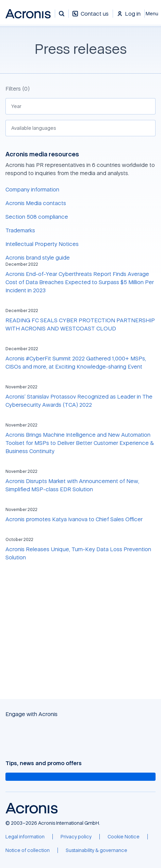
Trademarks (20, 230)
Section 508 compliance (37, 217)
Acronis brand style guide (38, 258)
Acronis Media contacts (36, 203)
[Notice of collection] (28, 850)
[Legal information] (25, 837)
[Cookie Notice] (124, 837)
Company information (32, 189)
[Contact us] (91, 17)
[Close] (153, 14)
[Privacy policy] (76, 837)
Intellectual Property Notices (42, 244)
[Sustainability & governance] (96, 850)
